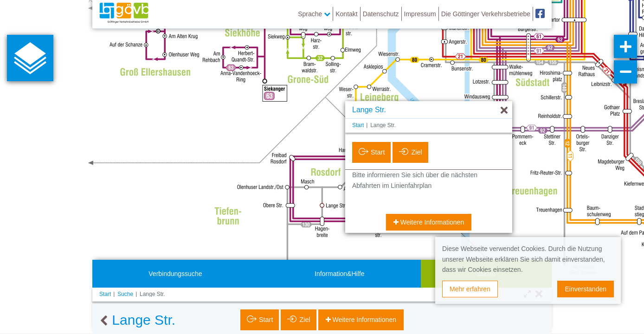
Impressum (420, 14)
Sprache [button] (314, 14)
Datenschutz (381, 14)
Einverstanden (586, 289)
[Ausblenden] (504, 111)
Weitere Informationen (431, 222)
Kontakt (346, 14)
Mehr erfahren (470, 289)
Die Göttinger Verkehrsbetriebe (486, 14)
